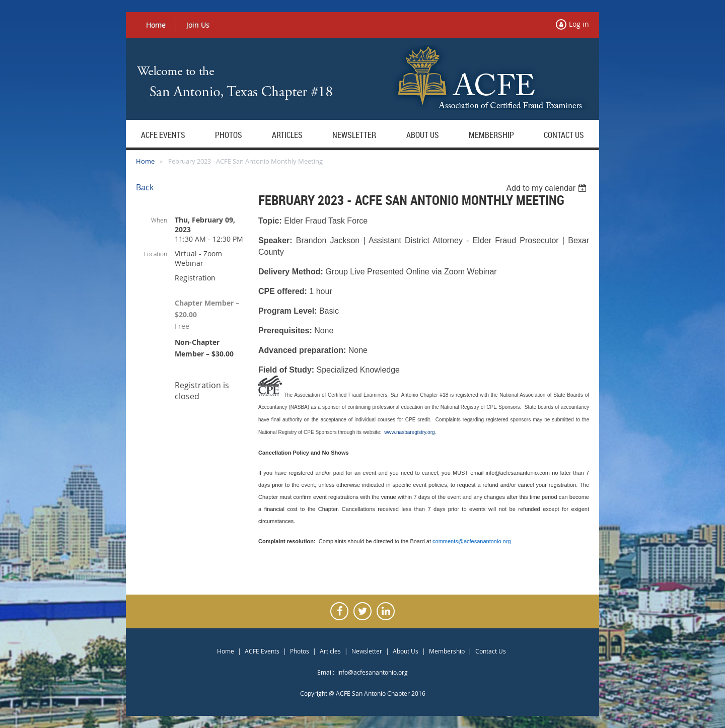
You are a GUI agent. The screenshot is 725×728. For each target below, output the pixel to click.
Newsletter (367, 651)
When (159, 220)
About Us (406, 651)
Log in (579, 24)
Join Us (198, 25)
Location (156, 254)
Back (145, 187)
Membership (447, 651)
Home (156, 25)
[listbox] (548, 188)
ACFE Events (262, 651)
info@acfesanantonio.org (373, 672)
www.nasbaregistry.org (409, 432)
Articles (330, 651)
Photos (300, 651)
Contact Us (491, 651)
